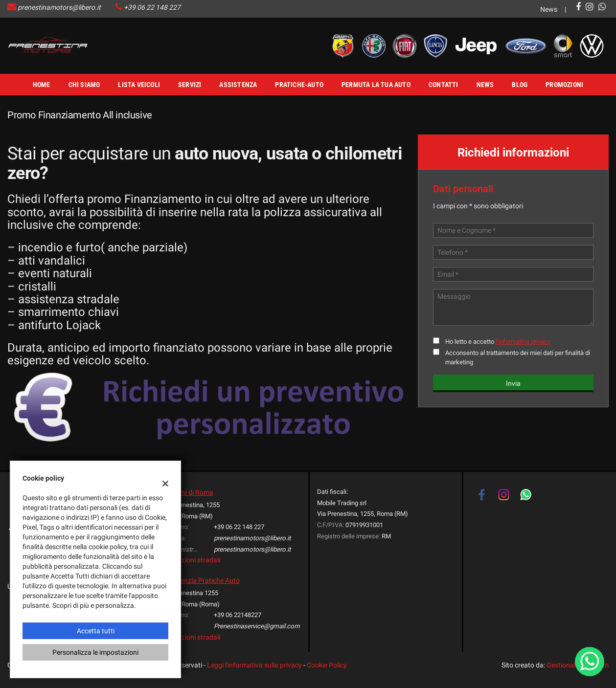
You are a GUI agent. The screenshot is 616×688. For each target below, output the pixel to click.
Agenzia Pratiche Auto (206, 580)
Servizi (190, 85)
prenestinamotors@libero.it (59, 7)
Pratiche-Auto (299, 85)
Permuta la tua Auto (376, 85)
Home (42, 85)
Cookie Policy (327, 665)
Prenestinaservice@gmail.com (257, 626)
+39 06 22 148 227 (152, 7)
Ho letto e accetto (498, 342)
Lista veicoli (139, 85)
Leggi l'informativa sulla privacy (254, 665)
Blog (520, 85)
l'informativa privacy (523, 342)
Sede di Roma (193, 492)
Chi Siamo (84, 85)
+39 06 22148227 (238, 615)
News (549, 9)
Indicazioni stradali (192, 560)
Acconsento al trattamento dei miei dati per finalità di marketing (518, 357)
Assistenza (238, 85)
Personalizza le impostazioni (95, 652)
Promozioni (564, 85)
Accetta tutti (96, 631)
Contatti (444, 85)
